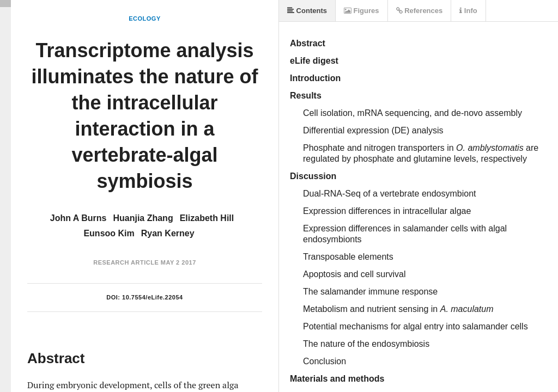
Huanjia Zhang (143, 218)
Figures (362, 11)
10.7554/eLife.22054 (153, 297)
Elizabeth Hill (207, 218)
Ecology (145, 19)
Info (468, 11)
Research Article (126, 262)
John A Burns (78, 218)
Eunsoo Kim (109, 233)
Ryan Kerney (168, 233)
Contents (307, 11)
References (420, 11)
